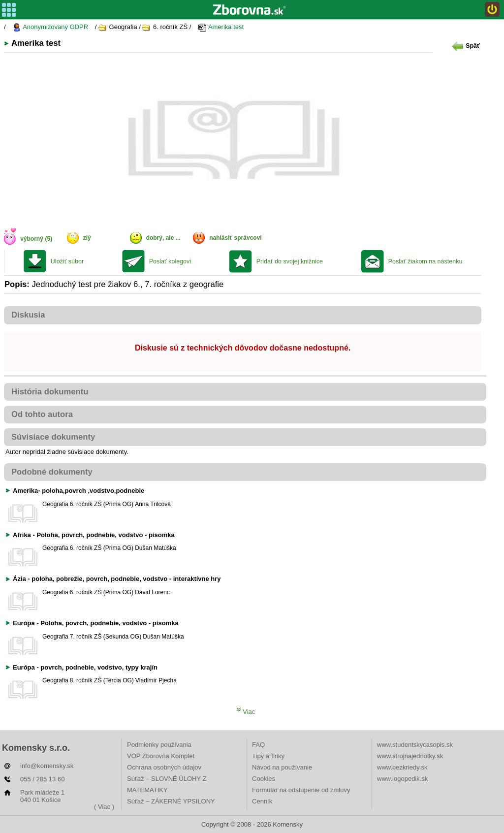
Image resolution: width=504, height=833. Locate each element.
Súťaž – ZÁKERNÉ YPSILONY (171, 801)
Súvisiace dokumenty (53, 437)
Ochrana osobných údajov (164, 767)
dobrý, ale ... (163, 238)
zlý (87, 238)
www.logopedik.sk (402, 779)
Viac (246, 712)
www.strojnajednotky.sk (410, 756)
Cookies (264, 779)
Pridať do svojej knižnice (290, 261)
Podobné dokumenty (52, 472)
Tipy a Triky (268, 756)
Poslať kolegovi (170, 261)
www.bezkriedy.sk (402, 767)
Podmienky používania (159, 745)
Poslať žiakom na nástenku (425, 261)
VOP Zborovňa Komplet (161, 756)
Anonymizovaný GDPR (50, 27)
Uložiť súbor (67, 261)
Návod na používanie (282, 767)
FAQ (258, 745)
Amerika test (221, 27)
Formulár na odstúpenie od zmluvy (301, 790)
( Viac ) (104, 807)
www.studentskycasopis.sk (415, 745)
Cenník (262, 801)
